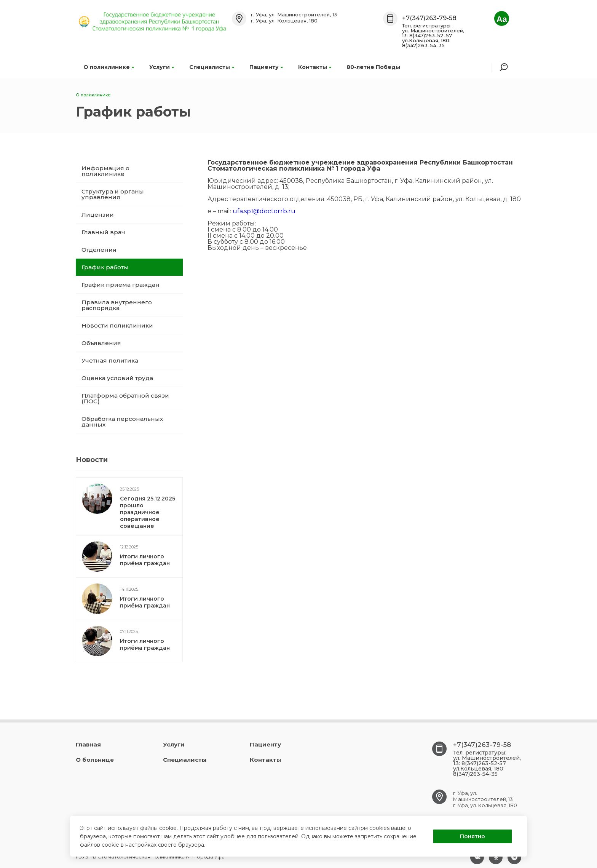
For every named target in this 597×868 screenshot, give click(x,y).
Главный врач (103, 232)
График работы (105, 267)
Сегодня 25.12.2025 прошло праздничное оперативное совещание (148, 512)
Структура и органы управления (113, 194)
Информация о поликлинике (105, 171)
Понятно (472, 836)
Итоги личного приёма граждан (145, 560)
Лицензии (98, 215)
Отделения (99, 250)
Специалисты (212, 67)
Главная (88, 744)
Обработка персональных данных (122, 422)
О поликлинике (109, 67)
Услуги (162, 67)
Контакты (315, 67)
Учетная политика (110, 360)
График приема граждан (121, 285)
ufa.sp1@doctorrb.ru (264, 211)
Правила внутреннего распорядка (117, 305)
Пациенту (266, 67)
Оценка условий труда (117, 378)
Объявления (101, 343)
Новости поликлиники (117, 325)
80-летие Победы (373, 67)
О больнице (95, 760)
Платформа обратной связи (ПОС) (125, 398)
